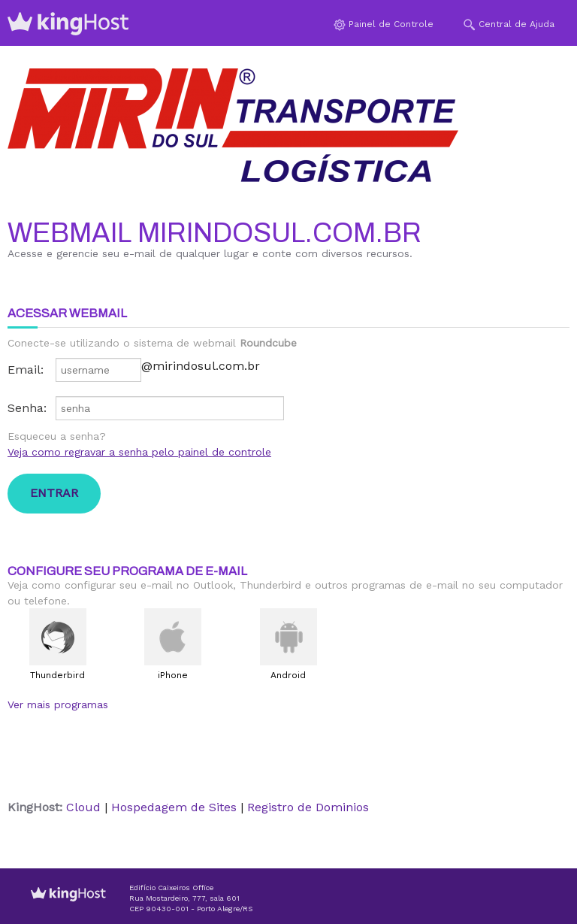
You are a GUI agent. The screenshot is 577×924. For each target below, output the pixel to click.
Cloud (83, 807)
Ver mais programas (58, 704)
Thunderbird (57, 675)
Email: (26, 370)
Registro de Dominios (308, 807)
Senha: (27, 408)
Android (288, 675)
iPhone (173, 675)
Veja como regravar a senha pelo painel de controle (139, 452)
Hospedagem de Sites (174, 807)
